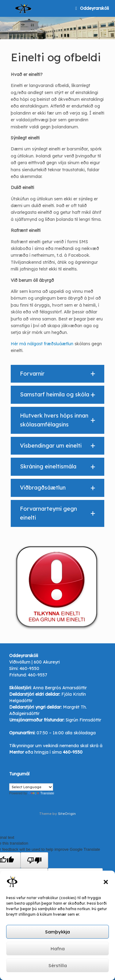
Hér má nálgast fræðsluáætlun (42, 344)
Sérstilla (58, 965)
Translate (41, 793)
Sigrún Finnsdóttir (83, 720)
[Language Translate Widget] (31, 787)
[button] (106, 882)
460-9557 (38, 675)
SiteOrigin (67, 814)
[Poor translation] (34, 860)
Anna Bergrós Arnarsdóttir (60, 688)
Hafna (58, 949)
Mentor (17, 752)
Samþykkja (57, 932)
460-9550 (29, 668)
